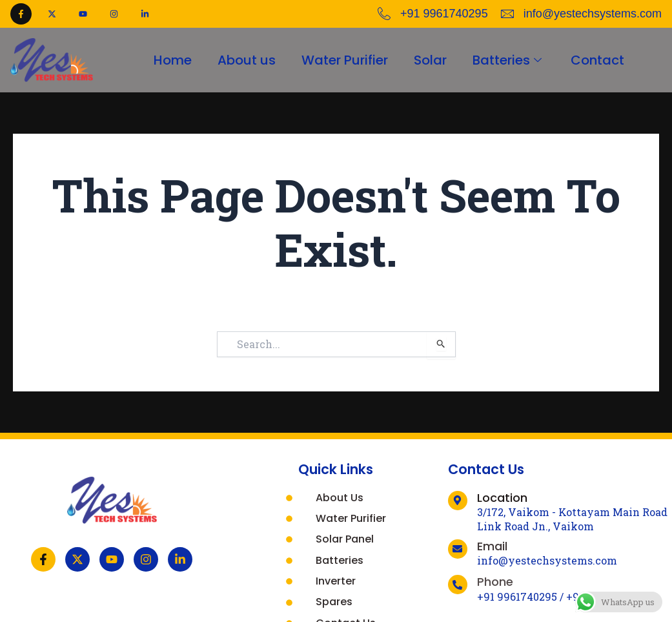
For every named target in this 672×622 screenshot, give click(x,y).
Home (173, 60)
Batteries (509, 60)
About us (247, 60)
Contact (597, 60)
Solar (430, 60)
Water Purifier (345, 60)
